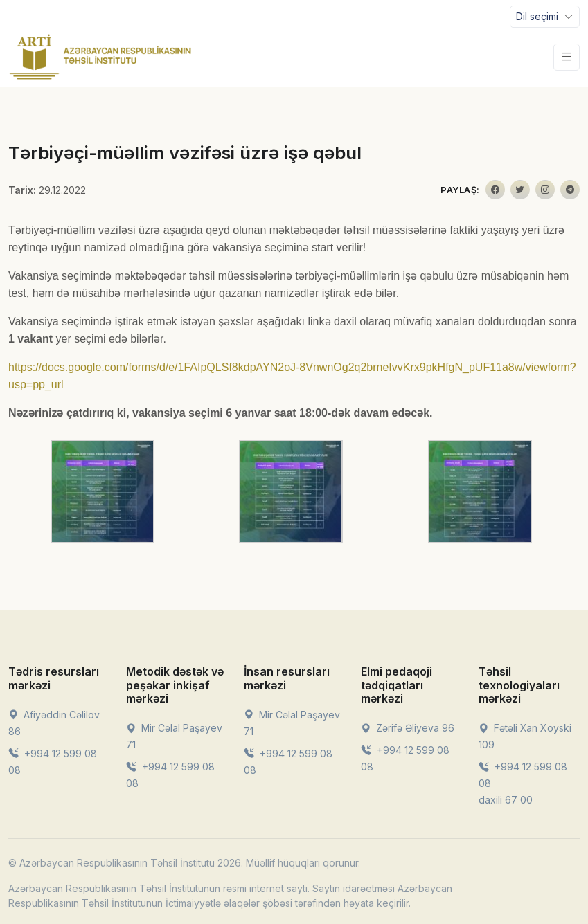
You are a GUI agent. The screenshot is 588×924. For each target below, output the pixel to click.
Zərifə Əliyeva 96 (408, 728)
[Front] (100, 57)
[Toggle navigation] (545, 17)
